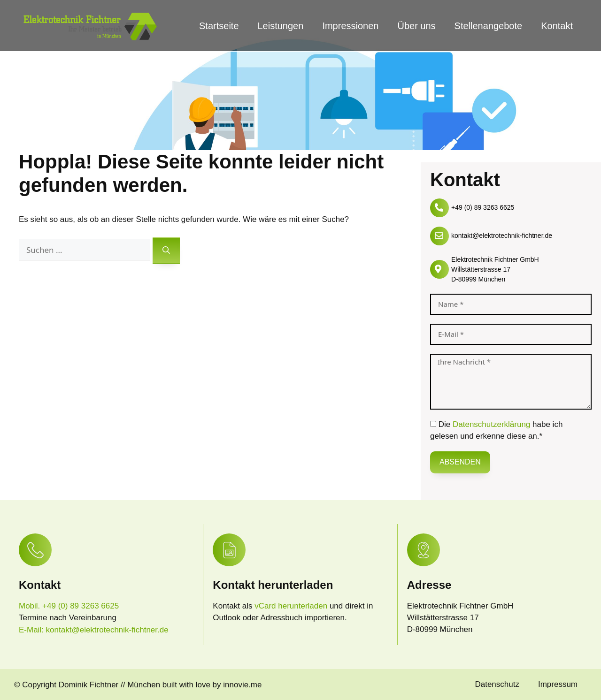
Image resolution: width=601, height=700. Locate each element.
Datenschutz (497, 684)
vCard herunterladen (292, 606)
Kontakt (557, 26)
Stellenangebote (489, 26)
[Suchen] (166, 251)
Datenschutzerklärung (491, 424)
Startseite (219, 26)
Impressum (558, 684)
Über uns (416, 26)
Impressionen (350, 26)
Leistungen (281, 26)
